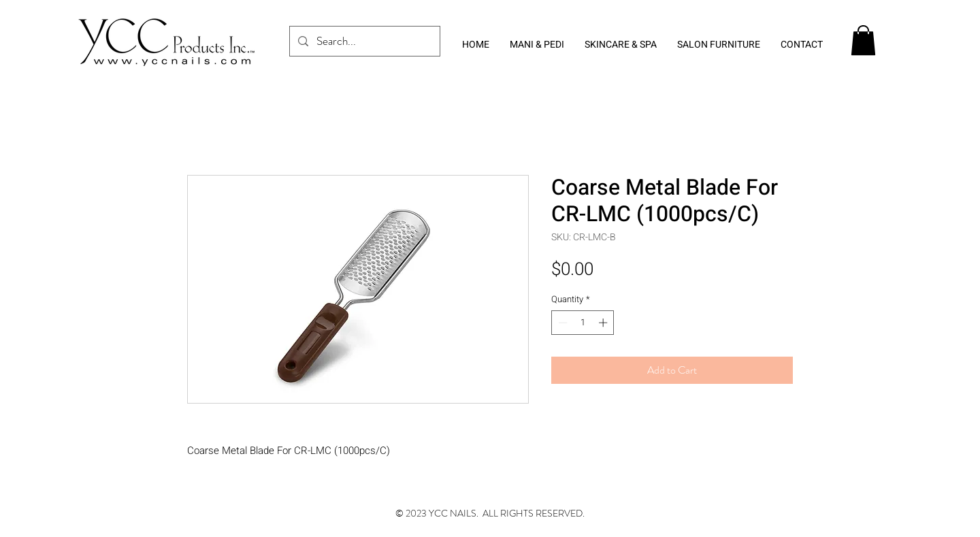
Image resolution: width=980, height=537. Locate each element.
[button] (863, 40)
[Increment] (604, 323)
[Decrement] (561, 323)
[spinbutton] (583, 323)
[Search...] (364, 41)
